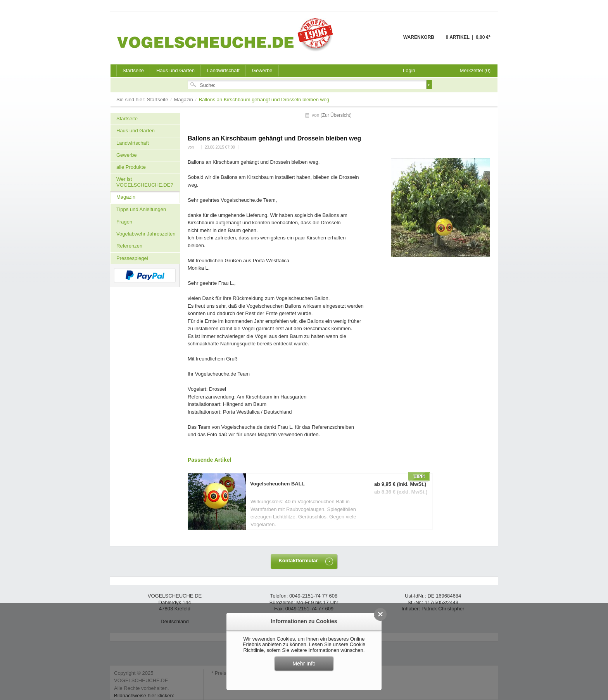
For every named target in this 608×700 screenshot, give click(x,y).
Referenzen (129, 246)
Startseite (158, 100)
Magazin (184, 100)
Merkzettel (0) (475, 70)
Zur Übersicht (336, 115)
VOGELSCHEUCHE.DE (227, 35)
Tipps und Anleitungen (141, 209)
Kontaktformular (298, 561)
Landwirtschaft (223, 70)
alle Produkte (131, 167)
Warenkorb (384, 42)
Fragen (124, 222)
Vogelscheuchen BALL (277, 484)
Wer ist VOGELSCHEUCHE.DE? (145, 182)
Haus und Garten (175, 70)
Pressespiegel (132, 258)
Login (409, 70)
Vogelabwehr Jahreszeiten (146, 234)
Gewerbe (262, 70)
